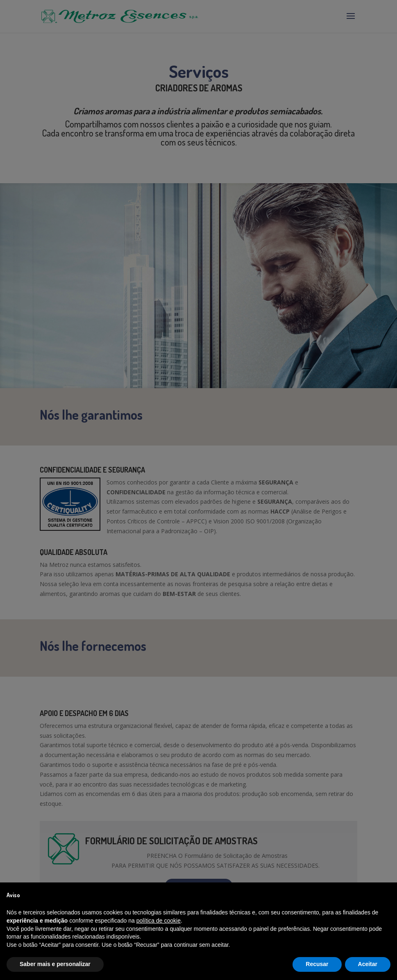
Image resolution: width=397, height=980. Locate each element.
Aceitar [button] (368, 964)
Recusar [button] (317, 964)
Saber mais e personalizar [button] (55, 964)
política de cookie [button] (159, 921)
